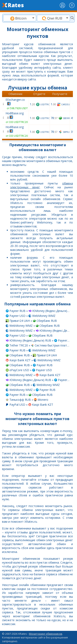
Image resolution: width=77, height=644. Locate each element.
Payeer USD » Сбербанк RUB (29, 335)
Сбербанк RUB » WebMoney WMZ (33, 385)
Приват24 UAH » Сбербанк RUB (31, 321)
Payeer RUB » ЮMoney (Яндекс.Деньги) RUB (38, 311)
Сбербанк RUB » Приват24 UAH (31, 355)
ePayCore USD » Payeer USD (29, 370)
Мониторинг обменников (46, 634)
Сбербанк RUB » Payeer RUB (29, 365)
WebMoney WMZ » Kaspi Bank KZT (33, 375)
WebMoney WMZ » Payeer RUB (31, 390)
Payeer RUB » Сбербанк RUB (29, 395)
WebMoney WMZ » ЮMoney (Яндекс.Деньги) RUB (38, 331)
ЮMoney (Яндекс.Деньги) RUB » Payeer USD (38, 380)
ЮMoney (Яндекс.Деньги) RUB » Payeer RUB (38, 340)
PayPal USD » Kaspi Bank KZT (29, 405)
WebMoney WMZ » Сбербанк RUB (33, 326)
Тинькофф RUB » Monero (27, 400)
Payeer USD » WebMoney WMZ (31, 316)
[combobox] (20, 18)
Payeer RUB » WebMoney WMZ (31, 350)
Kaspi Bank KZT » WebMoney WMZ (33, 360)
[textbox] (20, 18)
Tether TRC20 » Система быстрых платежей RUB (38, 345)
